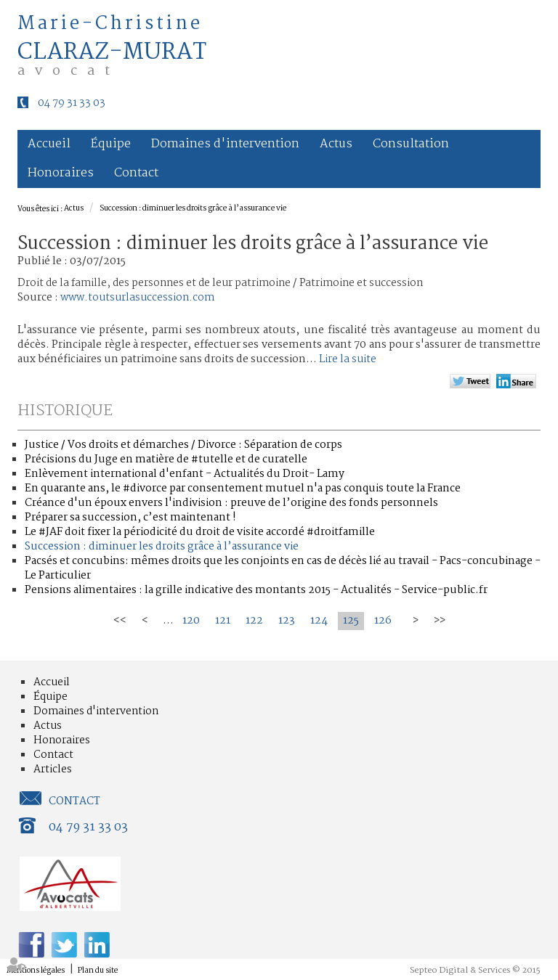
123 (287, 621)
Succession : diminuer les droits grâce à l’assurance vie (193, 209)
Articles (53, 769)
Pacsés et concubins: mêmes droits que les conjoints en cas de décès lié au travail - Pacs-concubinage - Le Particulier (283, 568)
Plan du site (98, 971)
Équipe (111, 144)
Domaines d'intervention (225, 144)
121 (223, 621)
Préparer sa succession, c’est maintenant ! (130, 518)
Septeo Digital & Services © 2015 (475, 971)
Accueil (49, 144)
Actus (336, 144)
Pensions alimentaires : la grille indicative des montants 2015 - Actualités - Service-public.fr (256, 590)
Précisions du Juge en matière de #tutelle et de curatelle (166, 460)
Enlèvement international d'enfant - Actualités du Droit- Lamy (185, 474)
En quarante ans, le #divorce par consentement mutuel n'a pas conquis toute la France (243, 489)
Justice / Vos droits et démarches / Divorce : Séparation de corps (183, 445)
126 (383, 621)
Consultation (411, 144)
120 (191, 621)
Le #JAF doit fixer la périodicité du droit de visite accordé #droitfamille (200, 532)
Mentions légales (36, 971)
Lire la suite (348, 359)
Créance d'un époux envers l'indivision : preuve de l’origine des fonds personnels (231, 503)
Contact (136, 173)
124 (319, 621)
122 (254, 621)
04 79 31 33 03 (72, 103)
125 (351, 621)
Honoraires (61, 173)
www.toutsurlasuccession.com (137, 298)
